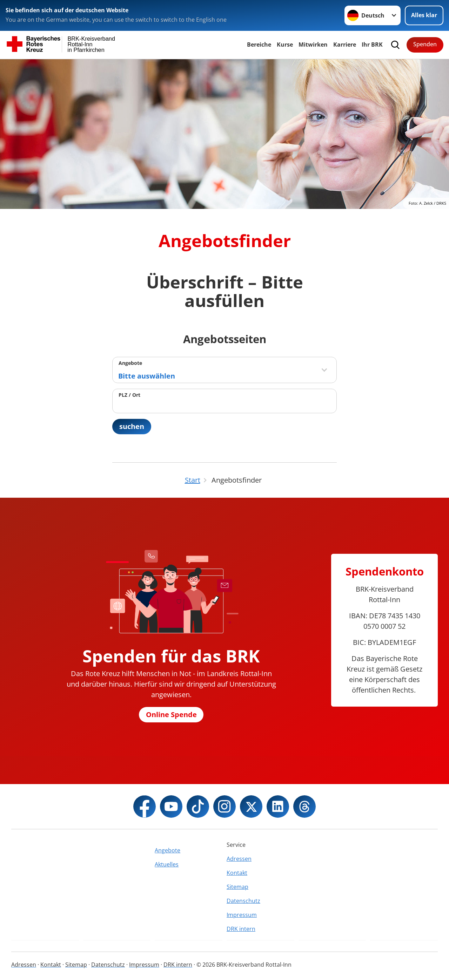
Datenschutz (243, 901)
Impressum (242, 915)
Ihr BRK (372, 45)
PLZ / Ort (129, 395)
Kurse (285, 45)
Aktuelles (167, 864)
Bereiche (259, 45)
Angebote (130, 363)
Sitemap (237, 887)
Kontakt (237, 873)
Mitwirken (313, 45)
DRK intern (241, 929)
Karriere (345, 45)
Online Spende (171, 714)
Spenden (425, 44)
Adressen (239, 859)
